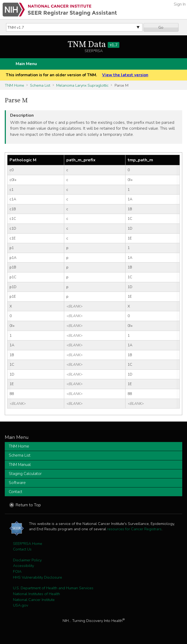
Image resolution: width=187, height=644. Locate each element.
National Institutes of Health (36, 594)
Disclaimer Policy (27, 560)
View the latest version (125, 75)
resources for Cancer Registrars (134, 529)
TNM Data (93, 45)
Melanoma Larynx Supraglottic (82, 85)
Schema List (40, 85)
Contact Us (22, 549)
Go (161, 27)
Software (17, 483)
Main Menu (26, 64)
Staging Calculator (25, 474)
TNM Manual (20, 465)
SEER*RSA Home (28, 544)
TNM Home (14, 85)
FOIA (17, 571)
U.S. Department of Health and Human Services (53, 588)
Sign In (180, 4)
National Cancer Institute (34, 600)
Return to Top (28, 505)
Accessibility (23, 566)
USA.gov (21, 605)
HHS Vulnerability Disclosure (38, 577)
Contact (16, 492)
